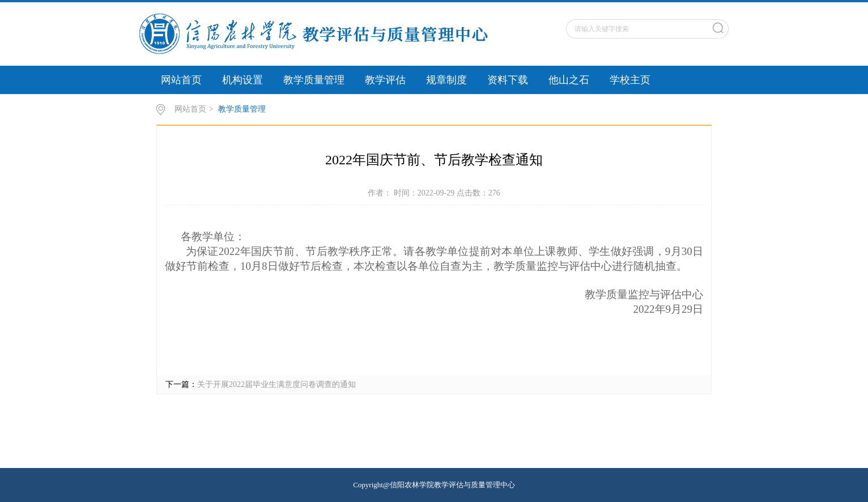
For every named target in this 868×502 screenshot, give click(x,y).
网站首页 (181, 80)
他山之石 (569, 80)
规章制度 (446, 80)
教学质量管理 (314, 80)
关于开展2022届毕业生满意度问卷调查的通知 (276, 384)
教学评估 (385, 80)
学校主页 (630, 80)
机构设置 (242, 80)
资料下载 (508, 80)
